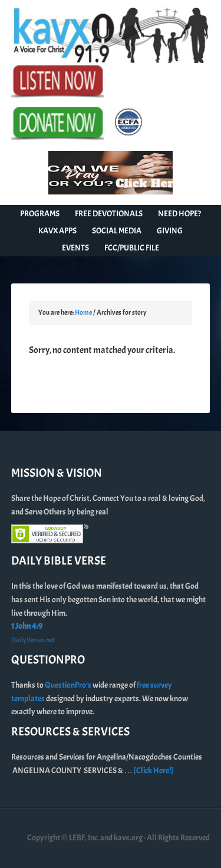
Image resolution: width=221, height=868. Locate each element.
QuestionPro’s (69, 685)
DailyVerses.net (33, 640)
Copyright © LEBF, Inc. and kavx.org (85, 838)
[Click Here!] (154, 770)
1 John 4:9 (27, 626)
